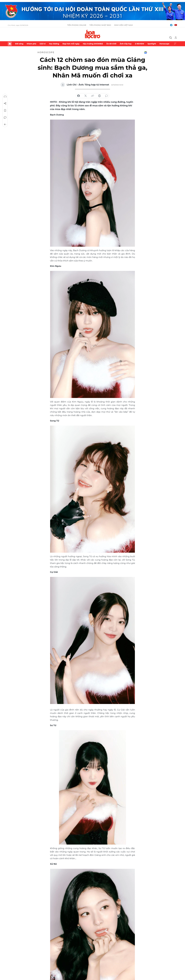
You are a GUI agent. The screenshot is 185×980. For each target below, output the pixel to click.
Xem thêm (175, 44)
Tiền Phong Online (77, 25)
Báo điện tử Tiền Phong (93, 34)
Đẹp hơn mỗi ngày (71, 44)
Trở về (5, 124)
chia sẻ (78, 96)
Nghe (5, 96)
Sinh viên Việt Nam (123, 25)
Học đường (54, 44)
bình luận (106, 96)
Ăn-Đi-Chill (111, 44)
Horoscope (164, 44)
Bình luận (5, 117)
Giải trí (43, 44)
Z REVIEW (140, 44)
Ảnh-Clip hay (126, 44)
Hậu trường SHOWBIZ (93, 44)
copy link (92, 96)
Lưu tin (5, 110)
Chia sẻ (5, 103)
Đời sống (19, 44)
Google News (145, 52)
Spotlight (152, 44)
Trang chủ (10, 44)
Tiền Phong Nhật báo (100, 25)
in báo (99, 96)
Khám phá (31, 44)
